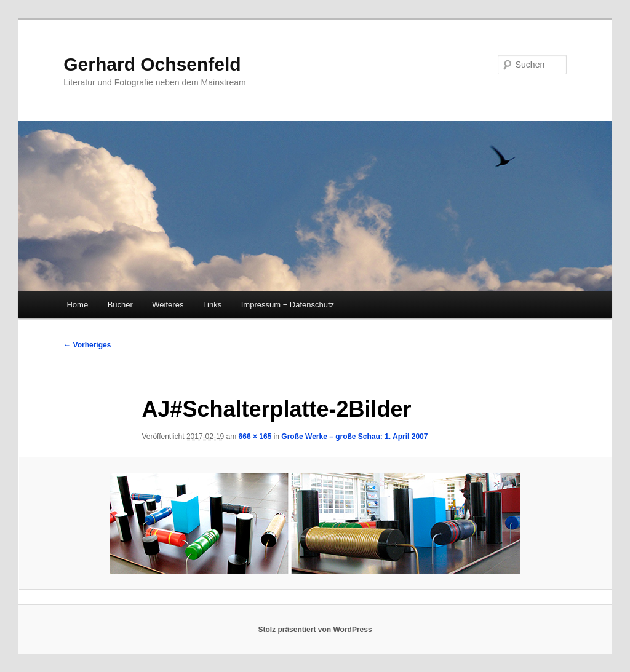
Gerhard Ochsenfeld (152, 64)
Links (212, 305)
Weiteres (168, 305)
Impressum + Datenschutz (288, 305)
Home (77, 305)
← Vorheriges (87, 345)
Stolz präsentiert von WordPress (315, 630)
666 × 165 (255, 437)
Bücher (120, 305)
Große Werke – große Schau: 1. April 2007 (354, 437)
